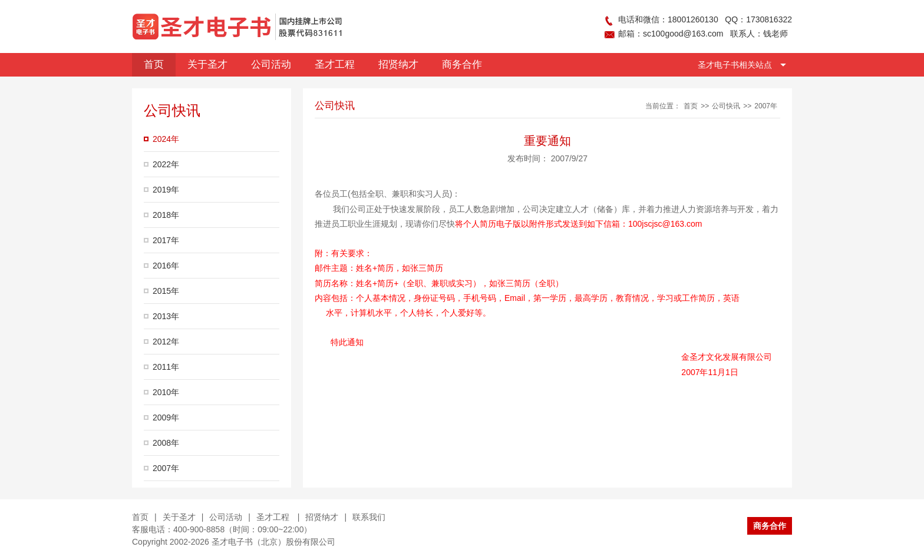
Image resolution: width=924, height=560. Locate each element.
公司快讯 (726, 106)
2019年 (166, 190)
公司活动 (226, 517)
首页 (691, 106)
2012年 (166, 342)
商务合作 (770, 526)
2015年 (166, 291)
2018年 (166, 215)
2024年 (166, 139)
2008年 (166, 443)
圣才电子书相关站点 (735, 65)
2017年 (166, 240)
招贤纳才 (322, 517)
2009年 (166, 417)
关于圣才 (179, 517)
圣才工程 (274, 517)
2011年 (166, 367)
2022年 (166, 164)
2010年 (166, 392)
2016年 (166, 266)
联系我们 (369, 517)
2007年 (166, 468)
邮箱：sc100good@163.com (671, 34)
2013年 (166, 316)
